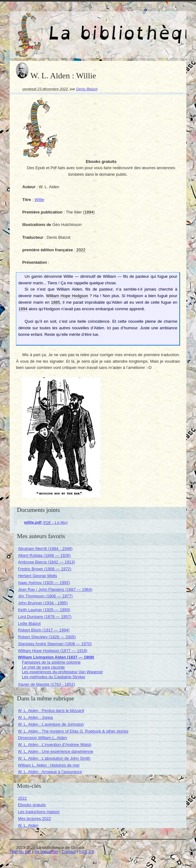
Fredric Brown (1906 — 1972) (45, 569)
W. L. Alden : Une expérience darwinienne (55, 751)
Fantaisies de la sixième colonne (51, 662)
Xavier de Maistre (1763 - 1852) (46, 684)
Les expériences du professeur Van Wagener (62, 672)
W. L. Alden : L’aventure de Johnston (51, 724)
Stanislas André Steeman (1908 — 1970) (55, 644)
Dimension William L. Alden (43, 738)
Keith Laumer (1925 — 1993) (44, 610)
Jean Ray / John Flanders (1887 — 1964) (55, 589)
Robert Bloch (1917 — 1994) (44, 630)
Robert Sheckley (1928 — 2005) (47, 637)
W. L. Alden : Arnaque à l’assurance (50, 772)
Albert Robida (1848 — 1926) (44, 555)
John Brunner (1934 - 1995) (43, 603)
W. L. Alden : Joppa (35, 717)
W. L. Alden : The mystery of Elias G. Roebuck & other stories (73, 731)
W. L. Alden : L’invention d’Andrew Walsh (55, 745)
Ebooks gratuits (32, 805)
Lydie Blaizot (29, 623)
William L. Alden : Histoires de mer (49, 765)
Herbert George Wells (37, 576)
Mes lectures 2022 (34, 819)
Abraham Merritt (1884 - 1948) (45, 549)
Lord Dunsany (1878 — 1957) (45, 617)
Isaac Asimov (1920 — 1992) (44, 583)
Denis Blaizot (87, 89)
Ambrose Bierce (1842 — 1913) (46, 562)
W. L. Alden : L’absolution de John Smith (54, 758)
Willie (39, 200)
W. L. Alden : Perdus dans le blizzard (51, 711)
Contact (69, 852)
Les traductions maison (39, 812)
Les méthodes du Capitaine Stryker (54, 677)
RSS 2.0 (87, 852)
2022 (22, 798)
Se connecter (46, 852)
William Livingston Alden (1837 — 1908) (56, 657)
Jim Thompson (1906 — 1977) (45, 596)
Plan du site (20, 852)
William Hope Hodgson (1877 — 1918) (53, 651)
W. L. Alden (28, 825)
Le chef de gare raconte (43, 667)
